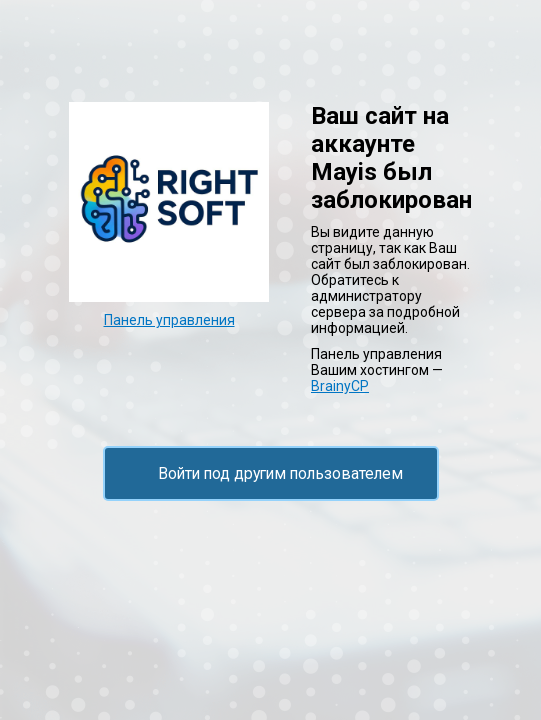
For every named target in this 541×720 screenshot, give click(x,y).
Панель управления (169, 320)
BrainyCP (340, 386)
